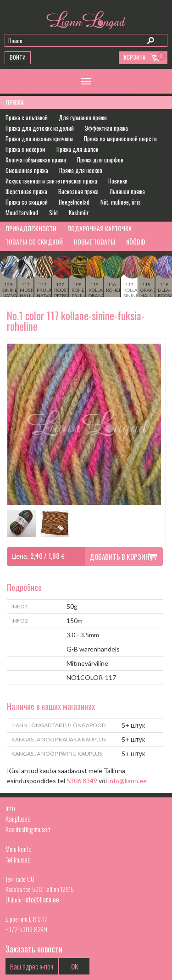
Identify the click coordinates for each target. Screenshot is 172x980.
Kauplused (18, 819)
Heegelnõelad (74, 202)
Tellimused (18, 859)
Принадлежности (31, 228)
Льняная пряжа (127, 191)
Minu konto (19, 849)
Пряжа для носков (81, 170)
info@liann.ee (128, 781)
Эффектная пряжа (106, 128)
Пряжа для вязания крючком (39, 139)
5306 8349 (82, 781)
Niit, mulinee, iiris (121, 202)
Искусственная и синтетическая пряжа (51, 181)
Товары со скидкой (34, 242)
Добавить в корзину (121, 557)
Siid (53, 212)
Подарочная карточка (100, 228)
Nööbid (136, 242)
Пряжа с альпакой (27, 117)
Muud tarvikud (22, 212)
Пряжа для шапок (77, 149)
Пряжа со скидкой (27, 202)
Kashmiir (79, 212)
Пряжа (15, 102)
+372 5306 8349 (26, 929)
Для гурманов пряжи (83, 117)
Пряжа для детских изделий (40, 128)
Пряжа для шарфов (100, 160)
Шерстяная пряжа (26, 191)
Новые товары (94, 242)
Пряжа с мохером (25, 149)
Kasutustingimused (28, 829)
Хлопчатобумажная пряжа (36, 160)
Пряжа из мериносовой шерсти (120, 139)
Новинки (118, 181)
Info (10, 808)
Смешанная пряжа (27, 170)
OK (75, 966)
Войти (18, 57)
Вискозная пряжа (78, 191)
